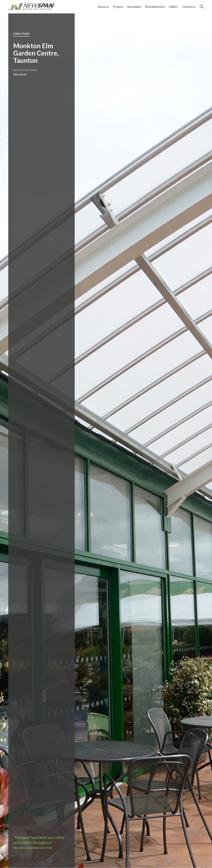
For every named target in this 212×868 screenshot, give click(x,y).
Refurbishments (155, 7)
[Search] (202, 7)
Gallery (173, 7)
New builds (134, 7)
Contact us (189, 7)
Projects (118, 7)
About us (103, 7)
